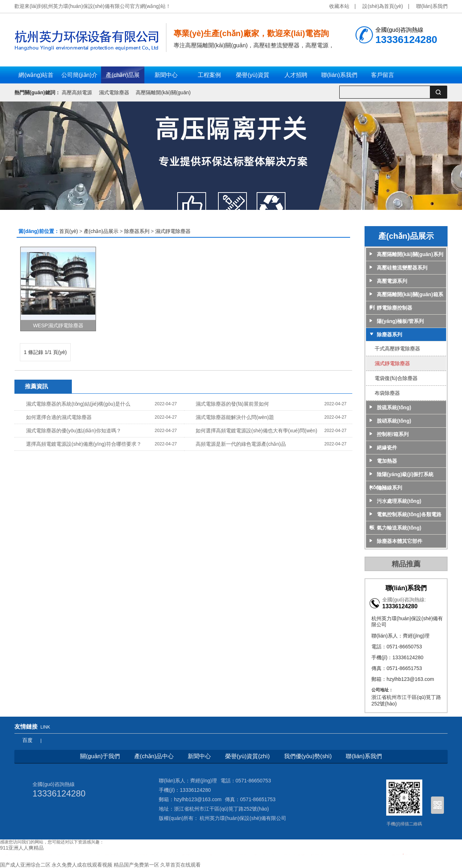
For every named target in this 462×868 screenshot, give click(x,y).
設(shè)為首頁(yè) (383, 6)
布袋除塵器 (387, 393)
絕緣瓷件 (387, 448)
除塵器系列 (138, 231)
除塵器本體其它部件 (400, 541)
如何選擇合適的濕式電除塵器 (59, 417)
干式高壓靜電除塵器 (397, 349)
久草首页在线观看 (180, 865)
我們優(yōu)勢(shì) (308, 756)
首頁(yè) (69, 231)
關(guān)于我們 (100, 756)
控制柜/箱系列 (393, 434)
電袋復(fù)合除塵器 (396, 378)
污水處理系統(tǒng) (399, 501)
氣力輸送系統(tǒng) (399, 528)
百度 (27, 740)
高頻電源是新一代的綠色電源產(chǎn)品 (241, 444)
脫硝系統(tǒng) (394, 421)
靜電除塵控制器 (395, 308)
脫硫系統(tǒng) (394, 407)
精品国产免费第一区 (136, 865)
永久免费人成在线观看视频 (82, 865)
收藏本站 (339, 6)
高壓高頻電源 (77, 92)
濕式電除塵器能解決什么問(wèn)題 (235, 417)
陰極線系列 (389, 488)
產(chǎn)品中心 (154, 756)
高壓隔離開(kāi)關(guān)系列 (410, 254)
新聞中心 (199, 756)
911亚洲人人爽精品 (22, 848)
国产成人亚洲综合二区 (25, 865)
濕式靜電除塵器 (173, 231)
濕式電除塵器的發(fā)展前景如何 (232, 404)
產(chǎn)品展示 (101, 231)
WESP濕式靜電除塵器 (58, 325)
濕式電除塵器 (114, 92)
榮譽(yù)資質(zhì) (248, 756)
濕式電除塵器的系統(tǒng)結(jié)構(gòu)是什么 (78, 404)
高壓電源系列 (392, 281)
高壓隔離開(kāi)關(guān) (163, 92)
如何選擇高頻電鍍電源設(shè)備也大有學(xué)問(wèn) (256, 431)
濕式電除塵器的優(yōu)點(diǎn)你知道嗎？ (74, 431)
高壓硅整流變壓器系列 (402, 268)
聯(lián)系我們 (432, 6)
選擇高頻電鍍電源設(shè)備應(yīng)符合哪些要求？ (84, 444)
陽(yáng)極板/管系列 (400, 321)
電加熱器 (387, 461)
